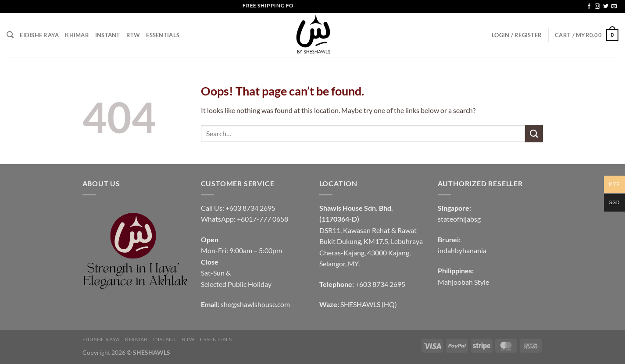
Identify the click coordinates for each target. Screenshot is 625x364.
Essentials (163, 35)
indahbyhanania (462, 250)
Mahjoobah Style (463, 282)
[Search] (10, 35)
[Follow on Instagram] (597, 7)
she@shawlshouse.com (255, 304)
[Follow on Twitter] (606, 7)
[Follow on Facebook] (589, 7)
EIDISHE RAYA (39, 35)
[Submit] (534, 133)
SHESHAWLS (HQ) (369, 304)
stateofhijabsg (459, 219)
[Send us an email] (614, 7)
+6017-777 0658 (262, 219)
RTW (133, 35)
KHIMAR (77, 35)
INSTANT (108, 35)
